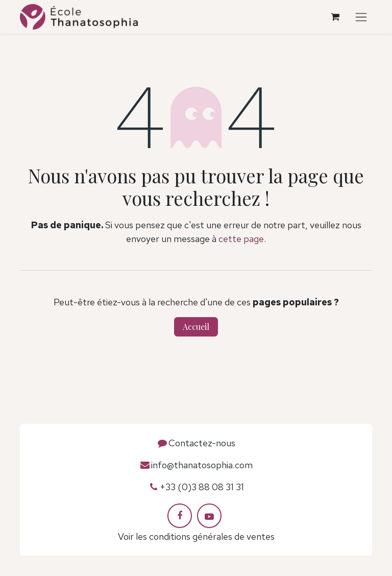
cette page (241, 239)
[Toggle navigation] (361, 17)
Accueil (196, 327)
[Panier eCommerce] (335, 17)
